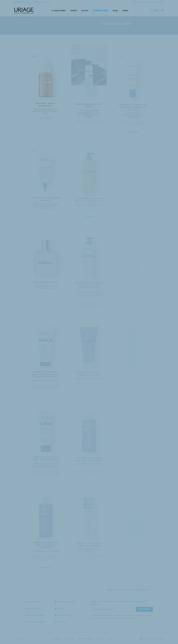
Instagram (60, 622)
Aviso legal (70, 639)
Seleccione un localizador (152, 639)
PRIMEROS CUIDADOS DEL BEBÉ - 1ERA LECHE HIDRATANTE (45, 546)
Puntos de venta (147, 2)
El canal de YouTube (64, 615)
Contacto (160, 2)
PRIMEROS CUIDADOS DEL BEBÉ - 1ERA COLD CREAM (45, 460)
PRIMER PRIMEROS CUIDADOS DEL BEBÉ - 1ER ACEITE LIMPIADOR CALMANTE (89, 287)
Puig (109, 639)
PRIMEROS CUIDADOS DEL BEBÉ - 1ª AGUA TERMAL (89, 546)
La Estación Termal (32, 608)
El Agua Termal (59, 11)
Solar (115, 11)
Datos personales (86, 639)
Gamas (125, 11)
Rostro (85, 11)
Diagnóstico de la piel (42, 2)
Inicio (16, 23)
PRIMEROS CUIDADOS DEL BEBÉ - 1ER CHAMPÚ (89, 375)
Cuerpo (74, 11)
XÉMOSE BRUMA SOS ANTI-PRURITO (89, 106)
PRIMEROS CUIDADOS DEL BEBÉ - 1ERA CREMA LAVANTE (89, 460)
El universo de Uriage (22, 2)
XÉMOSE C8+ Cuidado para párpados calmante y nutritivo (133, 108)
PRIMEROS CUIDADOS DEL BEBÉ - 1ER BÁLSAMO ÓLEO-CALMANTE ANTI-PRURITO (45, 376)
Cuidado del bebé (100, 11)
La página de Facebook (65, 602)
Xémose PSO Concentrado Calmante (45, 200)
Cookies (100, 639)
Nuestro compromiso (33, 602)
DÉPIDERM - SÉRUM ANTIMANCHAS (45, 105)
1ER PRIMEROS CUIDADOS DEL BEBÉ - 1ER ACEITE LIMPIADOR (89, 201)
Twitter (59, 608)
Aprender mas (132, 618)
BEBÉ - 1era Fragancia (45, 283)
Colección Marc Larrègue (35, 622)
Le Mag (135, 2)
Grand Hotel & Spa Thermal (35, 615)
